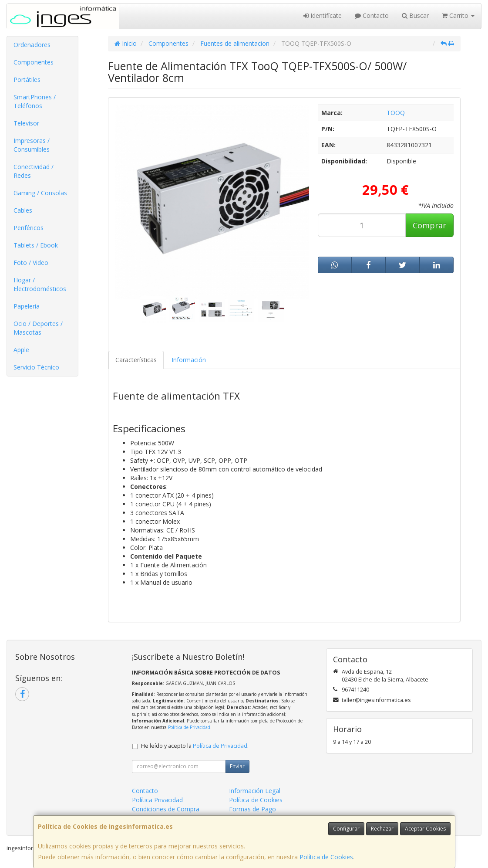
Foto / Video (31, 263)
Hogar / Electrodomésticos (40, 284)
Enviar (237, 766)
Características (136, 360)
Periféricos (29, 228)
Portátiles (27, 80)
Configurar (346, 829)
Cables (23, 210)
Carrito (458, 15)
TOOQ (396, 113)
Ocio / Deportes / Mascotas (38, 328)
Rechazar (382, 829)
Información (189, 360)
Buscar (415, 15)
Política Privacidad (157, 800)
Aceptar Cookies (425, 829)
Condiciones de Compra (166, 809)
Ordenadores (32, 45)
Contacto (372, 15)
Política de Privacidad (189, 727)
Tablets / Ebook (36, 245)
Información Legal (255, 791)
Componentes (34, 62)
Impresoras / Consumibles (32, 145)
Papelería (27, 306)
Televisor (26, 123)
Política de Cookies (326, 857)
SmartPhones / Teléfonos (35, 101)
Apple (21, 350)
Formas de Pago (252, 809)
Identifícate (323, 15)
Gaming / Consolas (40, 193)
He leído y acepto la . (195, 746)
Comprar (429, 225)
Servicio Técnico (36, 367)
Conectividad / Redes (34, 171)
